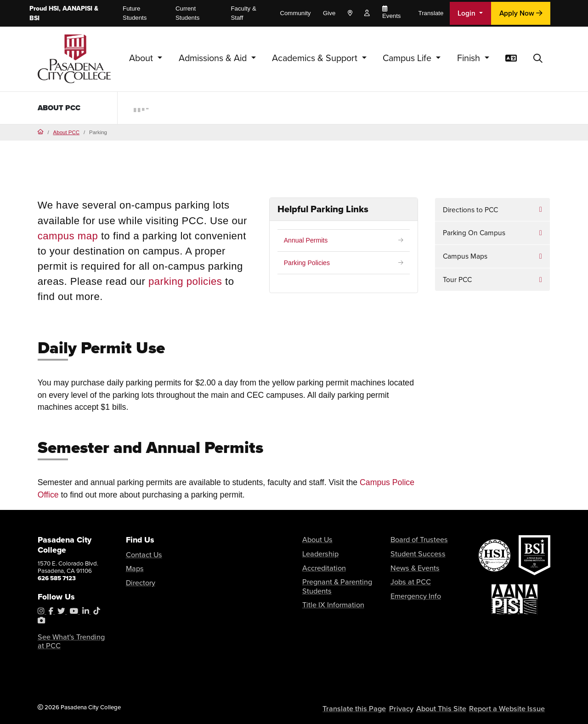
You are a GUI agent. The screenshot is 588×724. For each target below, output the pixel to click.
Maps (133, 566)
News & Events (410, 563)
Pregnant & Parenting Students (330, 580)
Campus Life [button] (408, 58)
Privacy (416, 706)
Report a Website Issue (513, 706)
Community (295, 13)
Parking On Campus (474, 233)
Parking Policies (308, 263)
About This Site (454, 706)
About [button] (142, 58)
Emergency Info (411, 588)
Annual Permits (307, 240)
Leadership (317, 551)
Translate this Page (373, 706)
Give (329, 13)
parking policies (185, 281)
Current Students (187, 13)
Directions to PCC (470, 210)
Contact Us (141, 554)
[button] (538, 59)
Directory (138, 579)
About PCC (62, 107)
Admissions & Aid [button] (214, 58)
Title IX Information (327, 596)
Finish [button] (470, 58)
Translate (431, 13)
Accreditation (320, 563)
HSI (54, 8)
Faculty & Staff (243, 13)
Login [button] (467, 13)
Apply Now (521, 13)
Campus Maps (465, 256)
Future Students (135, 13)
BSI (34, 18)
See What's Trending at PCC (68, 641)
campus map (68, 236)
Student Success (413, 551)
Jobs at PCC (407, 576)
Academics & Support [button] (316, 58)
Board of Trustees (414, 539)
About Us (315, 539)
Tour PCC (457, 280)
